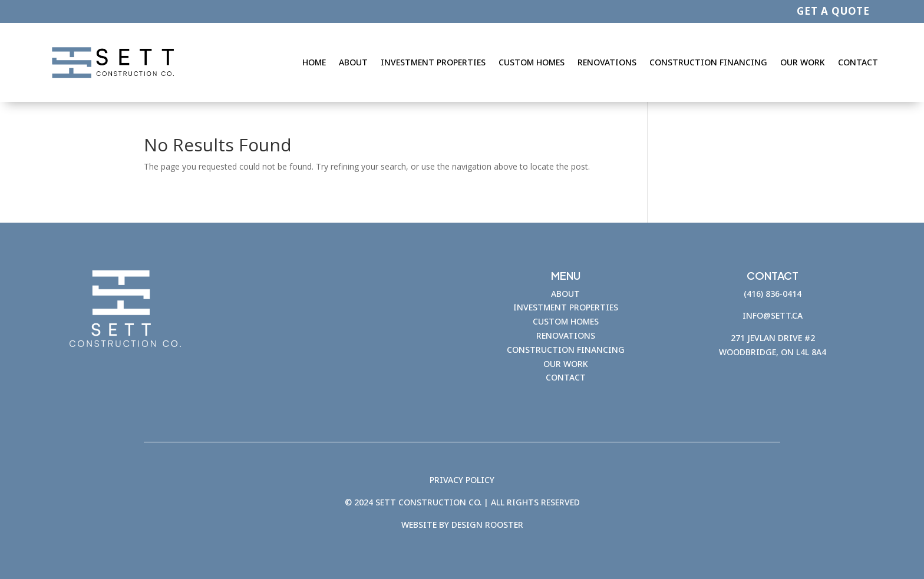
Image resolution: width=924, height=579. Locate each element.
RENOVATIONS (566, 335)
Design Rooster (487, 525)
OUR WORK (566, 364)
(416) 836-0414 (773, 294)
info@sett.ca (773, 315)
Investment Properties (433, 62)
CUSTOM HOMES (566, 321)
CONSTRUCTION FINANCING (566, 350)
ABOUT (565, 294)
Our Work (803, 62)
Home (314, 62)
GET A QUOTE (833, 11)
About (353, 62)
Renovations (607, 62)
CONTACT (566, 377)
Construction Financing (708, 62)
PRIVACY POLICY (462, 480)
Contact (858, 62)
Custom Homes (532, 62)
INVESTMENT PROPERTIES (566, 307)
